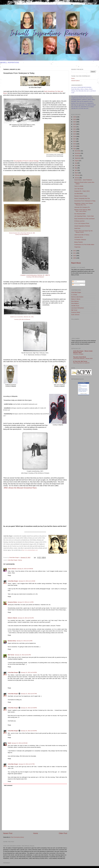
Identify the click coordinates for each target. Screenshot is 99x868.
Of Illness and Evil (79, 221)
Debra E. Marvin (12, 618)
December (78, 151)
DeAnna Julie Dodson (77, 297)
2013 (75, 149)
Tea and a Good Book (80, 357)
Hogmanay (77, 247)
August (77, 161)
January (77, 178)
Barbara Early (12, 641)
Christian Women (82, 391)
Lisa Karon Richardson (78, 308)
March (77, 173)
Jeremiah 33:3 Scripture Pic (82, 207)
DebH (9, 743)
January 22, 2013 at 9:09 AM (25, 569)
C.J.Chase (74, 295)
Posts (75, 282)
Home (36, 833)
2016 (75, 141)
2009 (75, 258)
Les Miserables (79, 194)
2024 (75, 122)
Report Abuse (76, 263)
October (77, 156)
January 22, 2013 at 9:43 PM (29, 672)
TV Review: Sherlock (80, 240)
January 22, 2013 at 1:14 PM (26, 602)
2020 (75, 132)
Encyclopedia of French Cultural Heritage (26, 161)
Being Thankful (79, 242)
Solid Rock (77, 228)
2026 (75, 117)
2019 (75, 134)
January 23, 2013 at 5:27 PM (27, 764)
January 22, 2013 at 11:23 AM (27, 581)
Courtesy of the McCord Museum (22, 234)
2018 (75, 136)
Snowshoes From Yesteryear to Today (85, 201)
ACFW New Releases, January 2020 (83, 358)
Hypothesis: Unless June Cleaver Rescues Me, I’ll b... (84, 204)
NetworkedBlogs (82, 383)
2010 (75, 256)
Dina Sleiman (75, 301)
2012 (75, 251)
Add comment (8, 785)
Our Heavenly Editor (80, 214)
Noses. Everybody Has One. (82, 198)
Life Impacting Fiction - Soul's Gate (84, 216)
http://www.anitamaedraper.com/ (30, 550)
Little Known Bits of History (82, 235)
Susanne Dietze (12, 602)
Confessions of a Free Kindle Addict (84, 245)
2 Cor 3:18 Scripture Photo (82, 223)
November (78, 153)
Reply (9, 575)
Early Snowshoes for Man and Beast (84, 219)
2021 (75, 129)
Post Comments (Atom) (17, 837)
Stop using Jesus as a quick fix (81, 363)
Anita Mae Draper (13, 560)
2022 (75, 127)
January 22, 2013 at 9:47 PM (29, 694)
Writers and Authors (83, 390)
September (78, 158)
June (76, 165)
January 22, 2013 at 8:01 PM (23, 655)
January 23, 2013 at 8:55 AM (19, 743)
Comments (76, 285)
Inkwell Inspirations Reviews (82, 226)
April (76, 170)
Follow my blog (84, 394)
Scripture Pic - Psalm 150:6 (82, 191)
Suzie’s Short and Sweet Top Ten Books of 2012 (84, 232)
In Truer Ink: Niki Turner (80, 361)
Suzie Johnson (12, 569)
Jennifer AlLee (75, 306)
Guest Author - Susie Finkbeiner (83, 180)
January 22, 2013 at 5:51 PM (26, 618)
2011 (75, 253)
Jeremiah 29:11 (79, 237)
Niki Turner (11, 655)
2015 (75, 144)
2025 (75, 119)
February (77, 175)
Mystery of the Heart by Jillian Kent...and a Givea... (83, 210)
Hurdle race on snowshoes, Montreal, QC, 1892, (22, 317)
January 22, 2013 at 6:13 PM (24, 641)
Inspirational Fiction (83, 389)
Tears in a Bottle (79, 186)
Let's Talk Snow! (79, 189)
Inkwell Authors (75, 81)
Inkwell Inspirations (83, 386)
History (20, 560)
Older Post (63, 833)
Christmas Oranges (78, 354)
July (76, 163)
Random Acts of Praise (81, 196)
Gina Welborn (75, 303)
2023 (75, 124)
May (76, 168)
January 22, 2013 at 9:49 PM (29, 708)
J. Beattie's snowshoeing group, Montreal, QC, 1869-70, (35, 275)
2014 (75, 146)
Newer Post (8, 833)
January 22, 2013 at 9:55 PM (29, 731)
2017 (75, 139)
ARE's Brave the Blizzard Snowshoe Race (20, 488)
